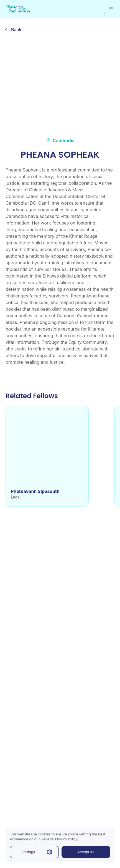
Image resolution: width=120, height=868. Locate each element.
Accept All (86, 852)
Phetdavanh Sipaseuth (35, 491)
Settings (37, 852)
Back (16, 30)
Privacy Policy (66, 839)
